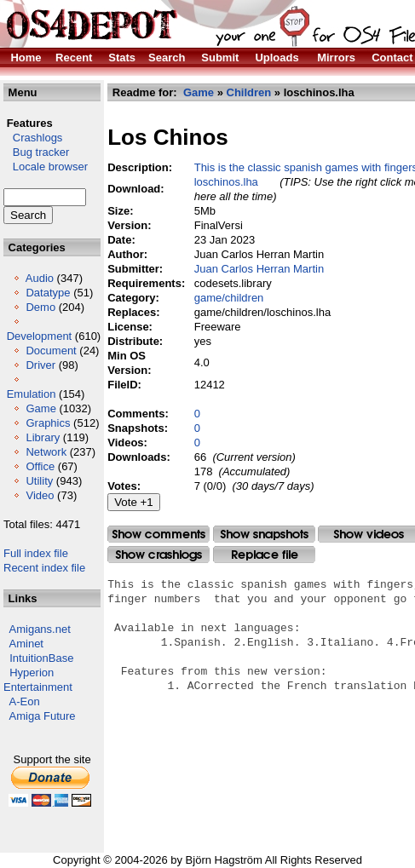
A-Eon (25, 701)
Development (40, 336)
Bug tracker (36, 152)
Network (46, 452)
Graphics (48, 423)
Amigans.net (40, 629)
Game (40, 408)
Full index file (36, 553)
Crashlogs (33, 138)
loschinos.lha (226, 182)
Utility (39, 481)
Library (43, 437)
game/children (229, 298)
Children (249, 92)
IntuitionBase (41, 658)
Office (40, 466)
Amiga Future (43, 716)
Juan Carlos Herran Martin (259, 269)
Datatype (48, 293)
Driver (40, 365)
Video (40, 495)
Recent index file (44, 568)
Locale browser (46, 167)
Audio (40, 278)
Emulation (32, 394)
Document (51, 351)
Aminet (26, 644)
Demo (40, 307)
